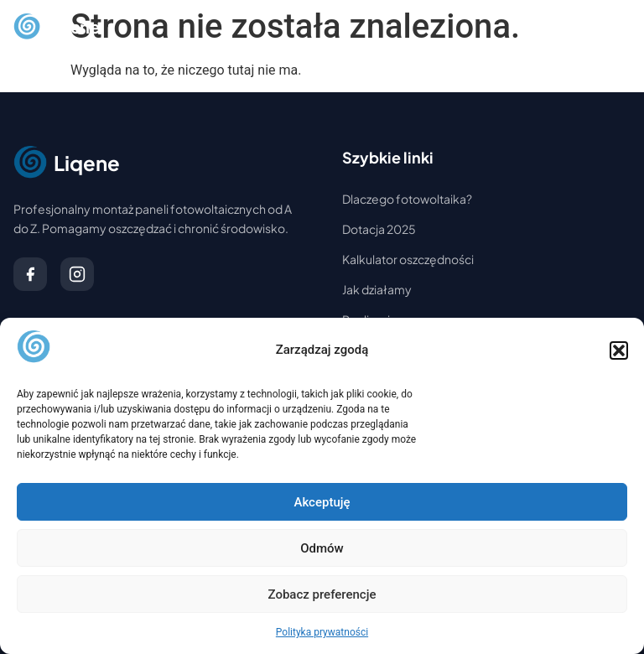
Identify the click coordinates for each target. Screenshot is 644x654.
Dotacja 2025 (379, 229)
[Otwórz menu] (614, 27)
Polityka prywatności (322, 632)
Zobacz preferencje (322, 594)
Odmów (322, 548)
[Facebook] (30, 274)
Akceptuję (322, 502)
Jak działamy (377, 289)
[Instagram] (77, 274)
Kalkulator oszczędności (408, 259)
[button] (619, 350)
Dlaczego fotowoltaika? (407, 199)
